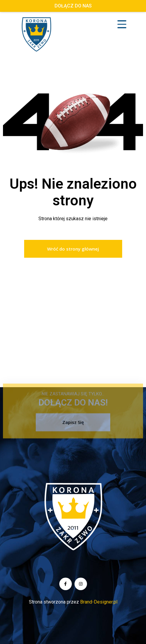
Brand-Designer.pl (99, 602)
